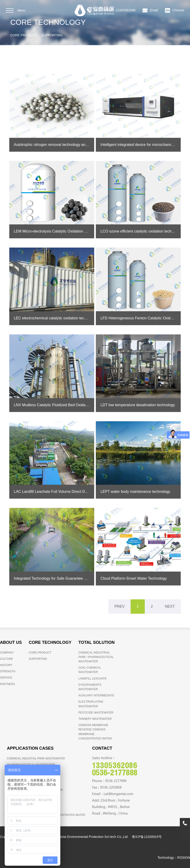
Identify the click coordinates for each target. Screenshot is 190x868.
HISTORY (6, 665)
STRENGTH (8, 671)
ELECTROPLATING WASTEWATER (91, 704)
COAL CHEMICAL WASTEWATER (90, 670)
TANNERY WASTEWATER (95, 719)
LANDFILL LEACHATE (92, 679)
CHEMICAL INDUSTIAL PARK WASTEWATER (36, 758)
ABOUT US (11, 642)
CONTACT (102, 748)
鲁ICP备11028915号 (147, 837)
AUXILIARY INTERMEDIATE (96, 695)
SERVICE (6, 678)
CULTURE (6, 659)
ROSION (184, 858)
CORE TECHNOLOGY (50, 642)
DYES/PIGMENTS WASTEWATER (90, 687)
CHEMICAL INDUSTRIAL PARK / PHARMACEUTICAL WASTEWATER (96, 657)
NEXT (170, 606)
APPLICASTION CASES (30, 748)
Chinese (175, 10)
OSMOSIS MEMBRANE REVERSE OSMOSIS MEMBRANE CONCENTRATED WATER (95, 732)
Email (150, 10)
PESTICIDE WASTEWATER (96, 713)
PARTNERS (7, 684)
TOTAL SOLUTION (97, 642)
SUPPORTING (52, 35)
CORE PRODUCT (24, 35)
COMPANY (7, 653)
